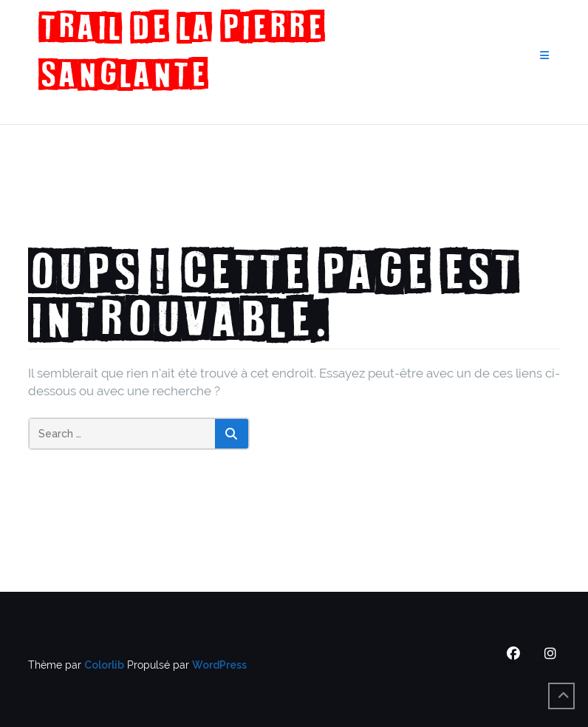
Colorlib (104, 665)
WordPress (219, 665)
